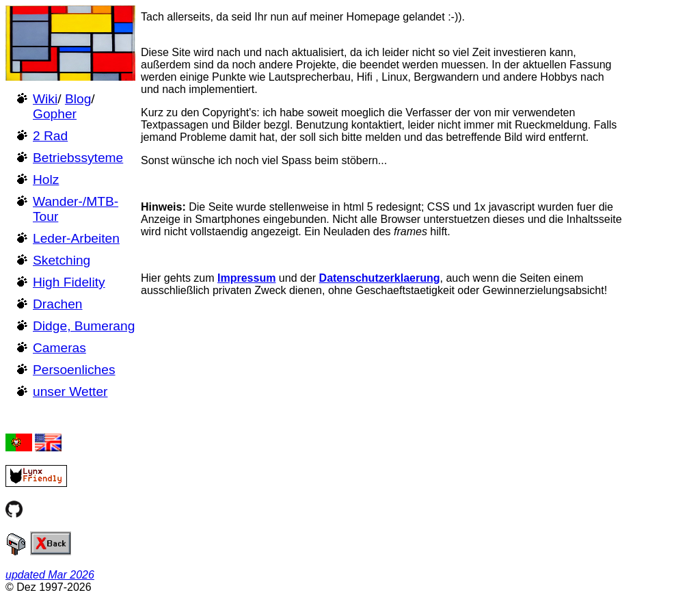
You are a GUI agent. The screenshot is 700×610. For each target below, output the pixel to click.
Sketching (62, 260)
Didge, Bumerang (84, 326)
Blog (78, 99)
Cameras (59, 348)
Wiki (45, 99)
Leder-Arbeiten (76, 238)
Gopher (55, 114)
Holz (46, 180)
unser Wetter (70, 392)
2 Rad (50, 136)
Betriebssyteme (78, 158)
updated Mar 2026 (50, 575)
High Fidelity (69, 282)
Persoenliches (74, 370)
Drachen (58, 304)
